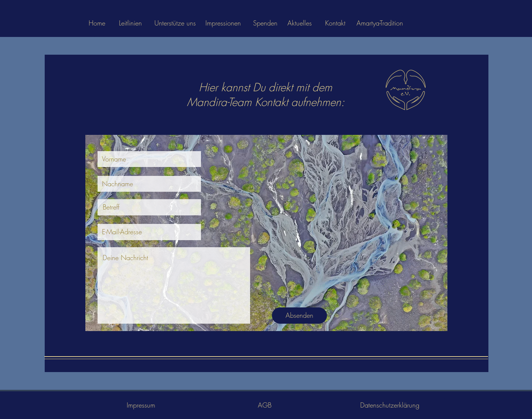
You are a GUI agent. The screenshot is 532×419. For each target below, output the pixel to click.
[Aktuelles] (300, 23)
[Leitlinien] (130, 23)
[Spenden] (265, 23)
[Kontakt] (335, 23)
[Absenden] (299, 316)
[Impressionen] (223, 23)
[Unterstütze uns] (175, 23)
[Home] (97, 23)
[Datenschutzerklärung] (390, 405)
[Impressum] (141, 405)
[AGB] (265, 405)
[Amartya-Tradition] (380, 23)
